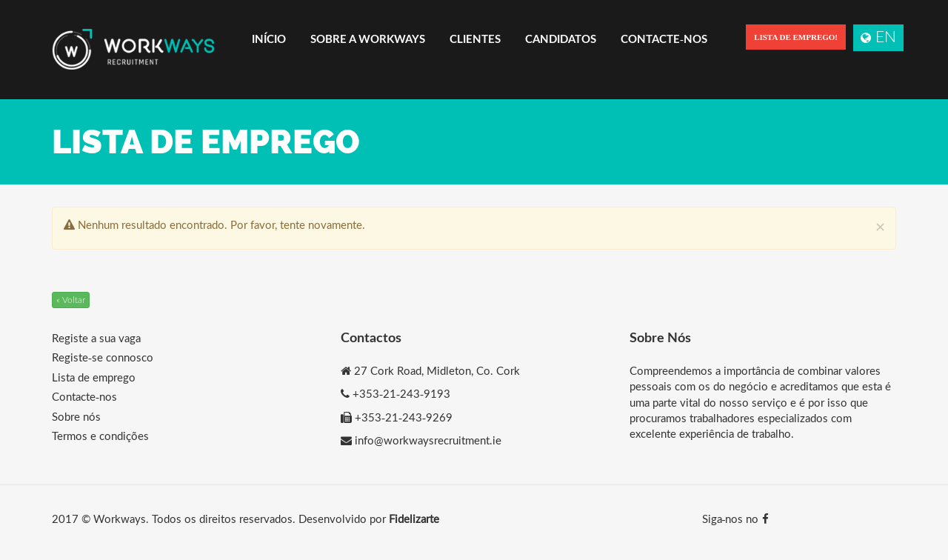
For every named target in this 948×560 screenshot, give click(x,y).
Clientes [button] (475, 39)
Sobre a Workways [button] (368, 39)
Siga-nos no (735, 519)
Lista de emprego (94, 377)
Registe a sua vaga (96, 338)
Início (269, 39)
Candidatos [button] (561, 39)
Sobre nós (76, 416)
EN (878, 36)
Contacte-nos (664, 39)
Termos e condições (100, 436)
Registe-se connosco (103, 357)
